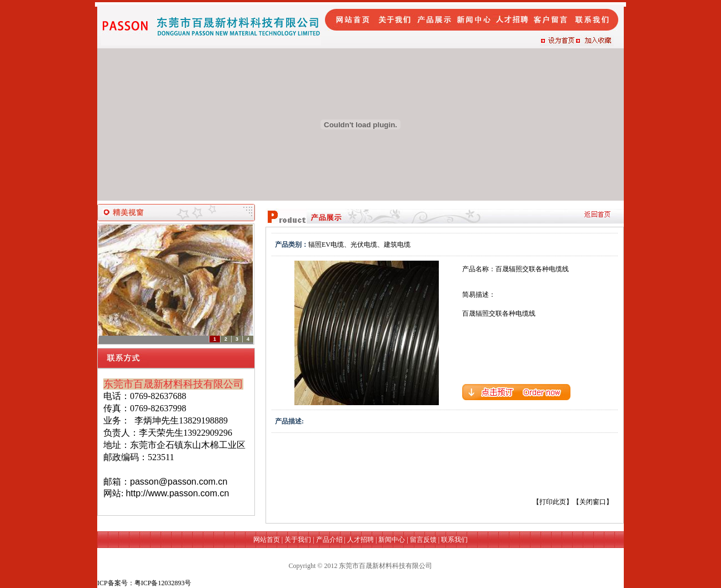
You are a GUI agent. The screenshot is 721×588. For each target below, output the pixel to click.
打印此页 (553, 502)
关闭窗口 (593, 502)
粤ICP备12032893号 (163, 583)
